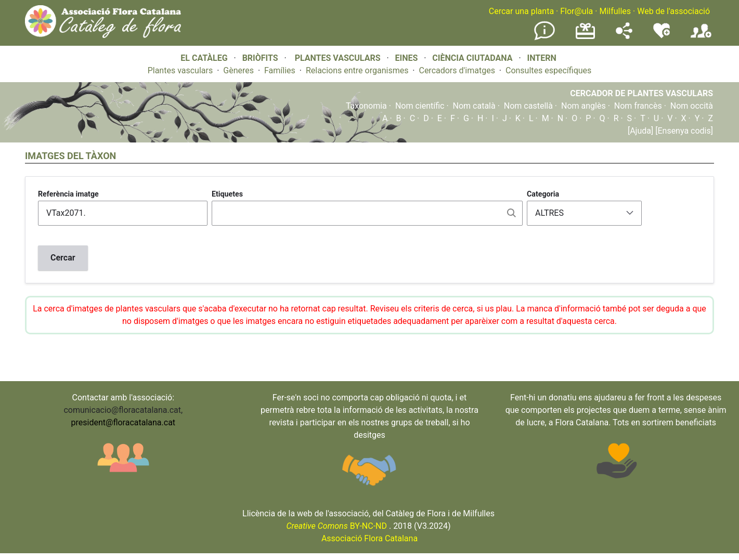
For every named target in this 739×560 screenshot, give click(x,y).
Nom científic (420, 106)
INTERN (541, 58)
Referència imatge (68, 194)
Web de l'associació (673, 11)
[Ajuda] (640, 131)
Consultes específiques (548, 70)
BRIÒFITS (261, 58)
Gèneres (238, 70)
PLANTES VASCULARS (338, 58)
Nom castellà (528, 106)
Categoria (543, 194)
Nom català (474, 106)
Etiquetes (227, 194)
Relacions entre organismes (357, 70)
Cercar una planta (521, 11)
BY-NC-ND (336, 526)
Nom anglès (584, 106)
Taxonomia (366, 106)
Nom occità (692, 106)
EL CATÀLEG (204, 58)
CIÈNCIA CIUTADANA (472, 58)
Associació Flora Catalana (369, 538)
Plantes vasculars (180, 70)
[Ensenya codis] (683, 131)
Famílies (280, 70)
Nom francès (638, 106)
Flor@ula (576, 11)
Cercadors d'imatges (457, 70)
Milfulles (615, 11)
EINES (406, 58)
